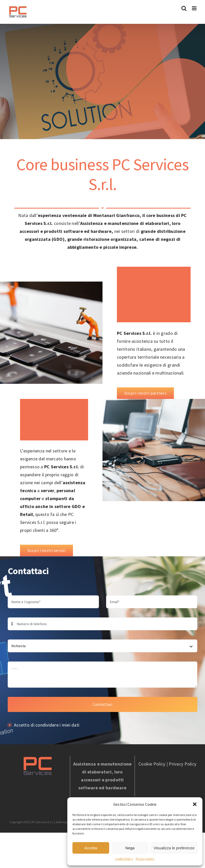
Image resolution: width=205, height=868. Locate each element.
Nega (130, 848)
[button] (195, 804)
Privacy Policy (183, 764)
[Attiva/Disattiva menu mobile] (195, 8)
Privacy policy (145, 859)
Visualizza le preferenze (174, 848)
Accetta (91, 848)
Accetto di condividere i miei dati (47, 725)
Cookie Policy (124, 859)
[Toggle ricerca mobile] (184, 8)
